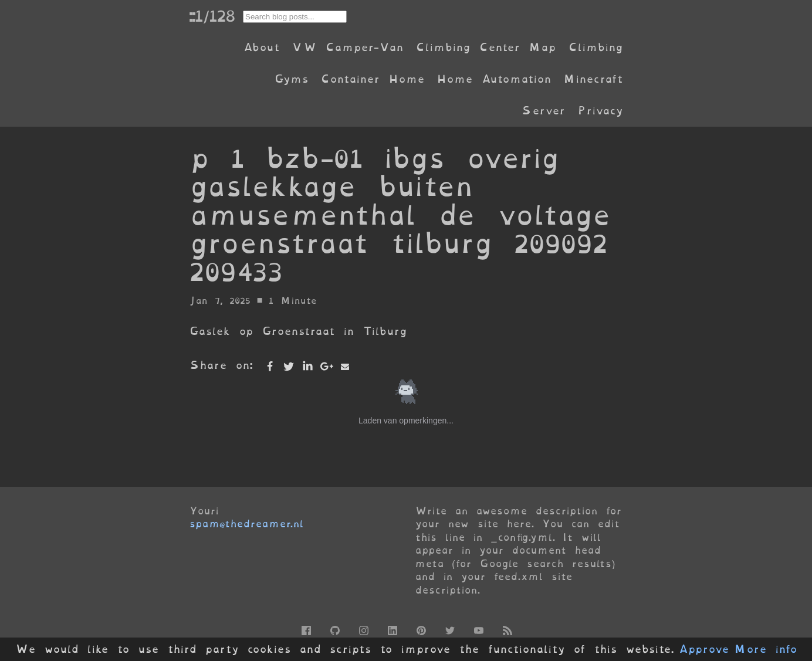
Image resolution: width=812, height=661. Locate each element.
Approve (704, 649)
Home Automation (494, 79)
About (261, 47)
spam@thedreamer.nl (246, 524)
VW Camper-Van (348, 47)
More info (766, 649)
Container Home (373, 79)
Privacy (600, 111)
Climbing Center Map (486, 47)
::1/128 (212, 16)
